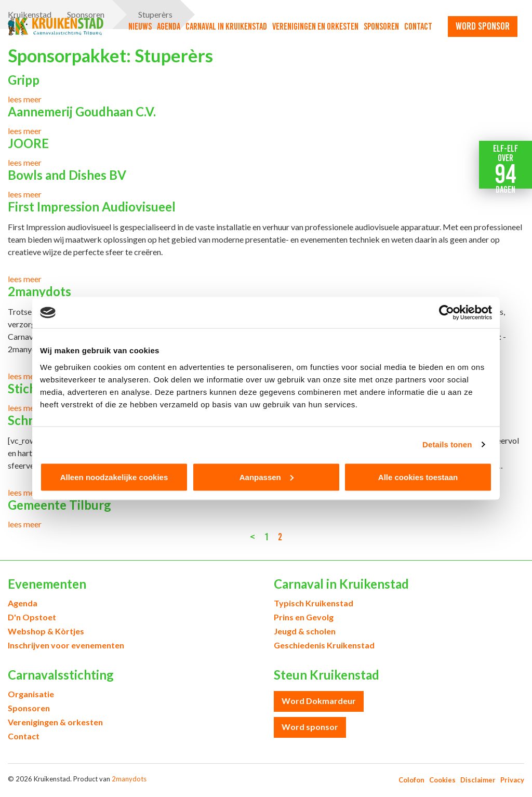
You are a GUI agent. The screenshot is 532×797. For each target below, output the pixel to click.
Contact (418, 26)
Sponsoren (381, 26)
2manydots (129, 779)
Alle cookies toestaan (418, 477)
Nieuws (140, 26)
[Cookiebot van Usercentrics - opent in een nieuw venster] (447, 313)
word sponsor (483, 26)
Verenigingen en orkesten (315, 26)
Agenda (169, 26)
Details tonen (447, 444)
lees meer (25, 99)
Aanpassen (267, 477)
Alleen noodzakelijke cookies (114, 477)
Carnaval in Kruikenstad (226, 26)
